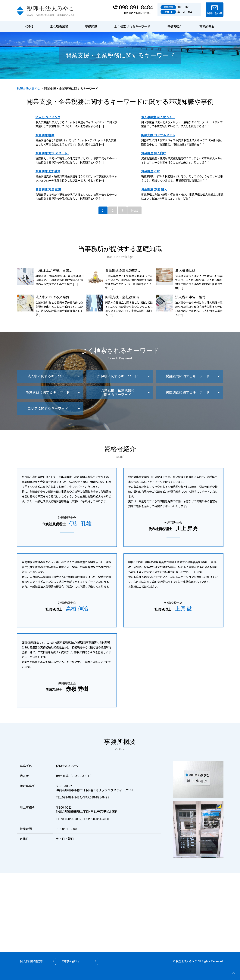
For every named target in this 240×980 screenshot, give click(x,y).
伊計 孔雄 (80, 524)
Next (135, 210)
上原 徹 (183, 609)
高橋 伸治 (77, 609)
